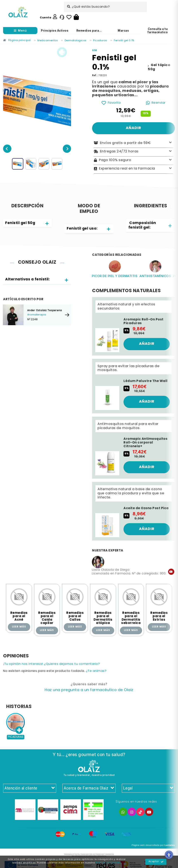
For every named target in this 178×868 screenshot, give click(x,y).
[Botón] (76, 17)
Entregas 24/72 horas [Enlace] (133, 152)
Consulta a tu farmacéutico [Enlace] (158, 31)
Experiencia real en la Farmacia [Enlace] (133, 169)
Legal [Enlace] (148, 788)
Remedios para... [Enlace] (89, 31)
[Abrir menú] (20, 31)
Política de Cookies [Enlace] (108, 863)
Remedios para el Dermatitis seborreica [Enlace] (131, 618)
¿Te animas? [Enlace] (96, 671)
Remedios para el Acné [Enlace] (19, 616)
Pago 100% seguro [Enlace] (133, 160)
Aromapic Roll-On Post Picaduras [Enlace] (144, 321)
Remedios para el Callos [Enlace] (75, 616)
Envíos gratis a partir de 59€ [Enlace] (133, 143)
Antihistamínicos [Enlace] (155, 276)
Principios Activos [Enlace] (55, 31)
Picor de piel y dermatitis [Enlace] (115, 276)
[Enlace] (18, 12)
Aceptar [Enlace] (156, 862)
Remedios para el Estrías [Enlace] (159, 616)
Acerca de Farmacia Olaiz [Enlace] (89, 788)
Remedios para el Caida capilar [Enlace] (47, 618)
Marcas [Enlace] (123, 31)
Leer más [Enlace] (19, 627)
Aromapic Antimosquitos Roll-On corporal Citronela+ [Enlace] (145, 443)
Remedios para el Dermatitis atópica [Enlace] (103, 618)
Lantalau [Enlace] (170, 845)
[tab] (27, 223)
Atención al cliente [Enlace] (30, 788)
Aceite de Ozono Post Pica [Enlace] (146, 508)
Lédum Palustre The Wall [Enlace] (146, 381)
